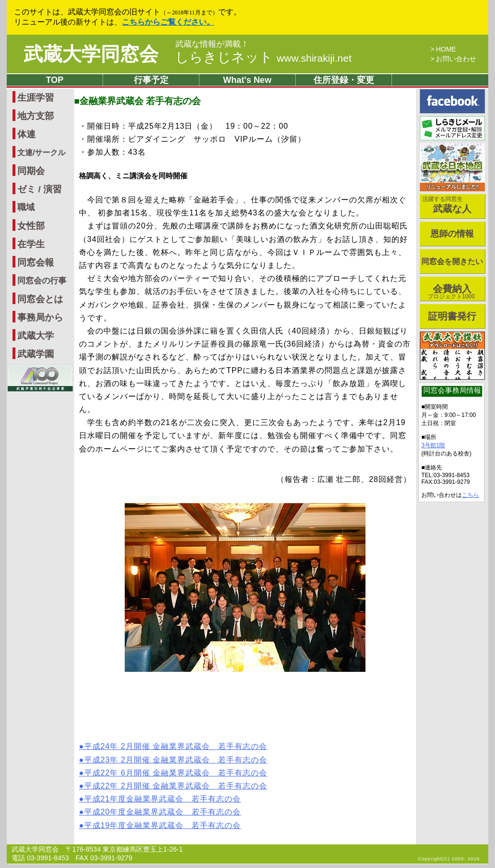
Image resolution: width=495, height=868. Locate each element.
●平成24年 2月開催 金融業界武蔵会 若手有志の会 (173, 746)
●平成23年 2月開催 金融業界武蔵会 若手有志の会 (173, 760)
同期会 (31, 171)
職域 (26, 207)
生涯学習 (36, 98)
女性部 (31, 226)
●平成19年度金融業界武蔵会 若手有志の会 (160, 825)
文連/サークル (41, 153)
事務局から (40, 317)
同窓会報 (36, 262)
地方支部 (36, 116)
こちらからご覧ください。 (168, 22)
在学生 (31, 244)
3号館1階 (433, 445)
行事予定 (151, 80)
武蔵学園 (36, 354)
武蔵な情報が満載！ (212, 44)
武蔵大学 (36, 336)
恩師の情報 (452, 234)
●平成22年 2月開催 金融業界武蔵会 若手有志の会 (173, 786)
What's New (247, 80)
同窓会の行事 (42, 281)
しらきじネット (263, 57)
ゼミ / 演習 (39, 189)
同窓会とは (40, 299)
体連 (26, 134)
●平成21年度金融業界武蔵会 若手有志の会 (160, 799)
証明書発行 (452, 316)
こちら (470, 495)
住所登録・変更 (344, 80)
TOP (55, 80)
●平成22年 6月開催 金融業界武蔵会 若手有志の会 (173, 773)
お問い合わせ (456, 59)
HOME (446, 49)
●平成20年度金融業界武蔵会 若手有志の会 (160, 812)
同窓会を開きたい (452, 261)
